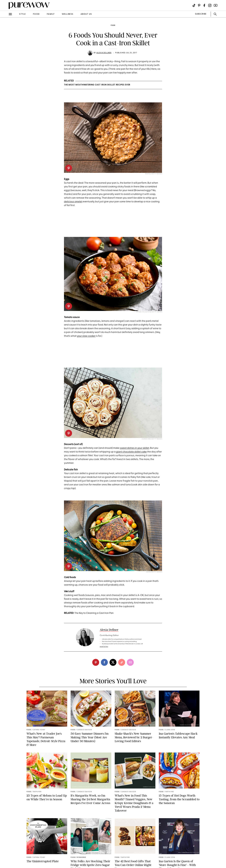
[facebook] (104, 662)
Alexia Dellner (104, 53)
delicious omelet (73, 202)
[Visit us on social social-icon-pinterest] (199, 5)
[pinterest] (69, 168)
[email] (130, 662)
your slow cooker (86, 336)
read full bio (104, 647)
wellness (68, 14)
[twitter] (113, 662)
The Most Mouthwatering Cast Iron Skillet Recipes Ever (97, 85)
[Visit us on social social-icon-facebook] (204, 5)
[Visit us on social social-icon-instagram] (210, 5)
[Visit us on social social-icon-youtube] (216, 5)
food (36, 14)
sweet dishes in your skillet (134, 448)
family (51, 14)
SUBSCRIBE (201, 14)
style (22, 14)
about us (86, 14)
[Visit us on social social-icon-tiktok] (194, 5)
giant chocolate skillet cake (131, 452)
